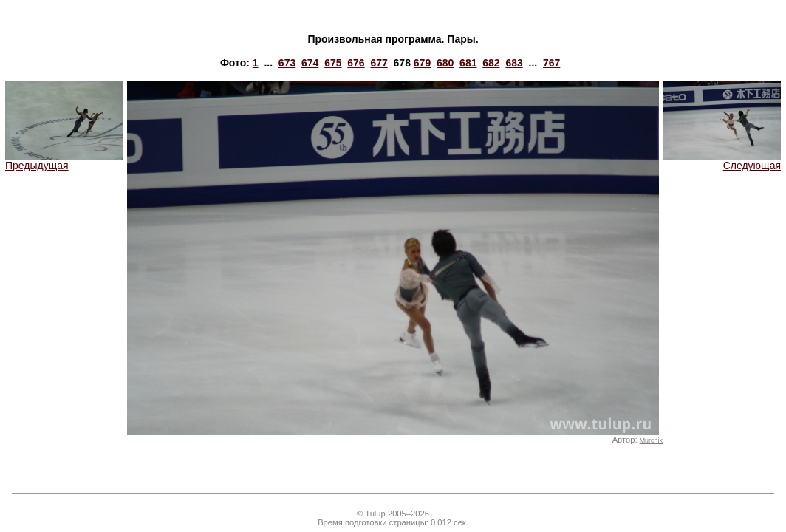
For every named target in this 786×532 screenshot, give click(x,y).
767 (551, 63)
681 (468, 63)
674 (310, 63)
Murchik (651, 440)
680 (445, 63)
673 (287, 63)
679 (422, 63)
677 (379, 63)
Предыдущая (64, 161)
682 (491, 63)
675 (333, 63)
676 (356, 63)
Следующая (722, 161)
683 (514, 63)
